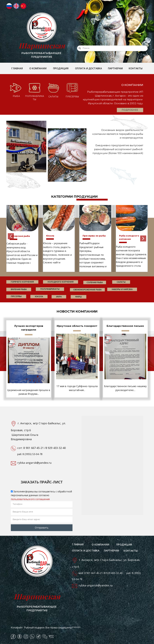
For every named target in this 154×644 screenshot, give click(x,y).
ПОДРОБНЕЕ (130, 110)
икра (59, 297)
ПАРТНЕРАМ (115, 68)
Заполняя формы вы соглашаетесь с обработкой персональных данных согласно (41, 495)
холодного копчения (61, 282)
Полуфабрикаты (50, 289)
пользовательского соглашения (30, 499)
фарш (79, 297)
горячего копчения (22, 282)
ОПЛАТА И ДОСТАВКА (89, 68)
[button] (11, 236)
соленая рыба (95, 282)
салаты (121, 282)
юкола (39, 296)
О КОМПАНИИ (38, 68)
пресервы (16, 296)
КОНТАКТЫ (136, 68)
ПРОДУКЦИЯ (61, 68)
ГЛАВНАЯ (17, 68)
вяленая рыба (19, 289)
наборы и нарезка (122, 289)
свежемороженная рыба (87, 290)
